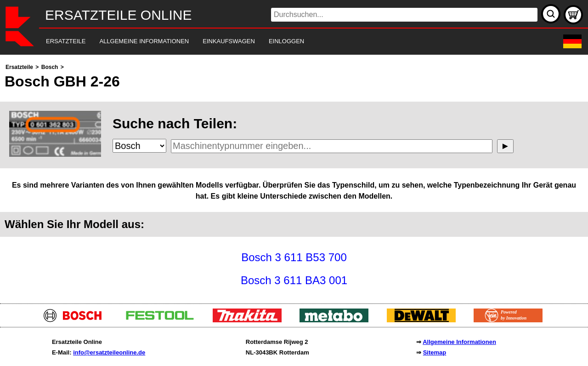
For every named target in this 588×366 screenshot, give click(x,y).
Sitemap (435, 352)
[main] (294, 177)
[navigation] (281, 42)
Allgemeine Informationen (459, 342)
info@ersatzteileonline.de (109, 352)
